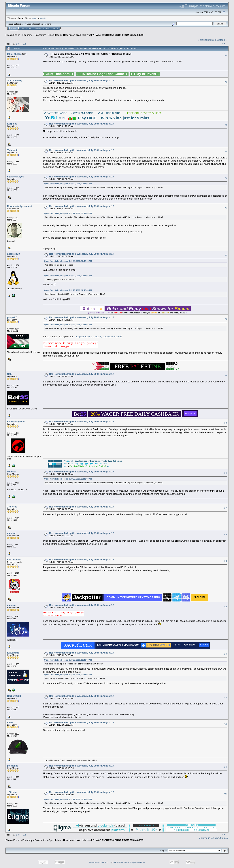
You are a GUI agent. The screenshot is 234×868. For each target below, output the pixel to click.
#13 (225, 535)
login (34, 18)
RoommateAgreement (19, 206)
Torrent (48, 24)
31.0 (41, 24)
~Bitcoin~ (13, 792)
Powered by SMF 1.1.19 (100, 862)
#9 (226, 375)
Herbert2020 (14, 696)
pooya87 (12, 317)
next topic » (221, 40)
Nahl (10, 374)
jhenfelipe (13, 766)
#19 (225, 767)
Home (14, 28)
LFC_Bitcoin (14, 560)
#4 (226, 152)
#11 (225, 473)
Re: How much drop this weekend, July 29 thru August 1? (82, 80)
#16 (225, 654)
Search (30, 28)
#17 (225, 698)
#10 (225, 423)
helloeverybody (16, 422)
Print (224, 43)
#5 (226, 178)
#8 (226, 319)
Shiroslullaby (15, 80)
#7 (226, 255)
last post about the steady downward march (98, 337)
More (56, 28)
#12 (225, 508)
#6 (226, 208)
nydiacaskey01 (16, 177)
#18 (225, 724)
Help (22, 28)
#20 (225, 794)
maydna (12, 605)
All (25, 44)
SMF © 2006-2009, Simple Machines (129, 862)
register (43, 18)
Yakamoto (13, 150)
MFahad (12, 472)
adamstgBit (14, 254)
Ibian (10, 722)
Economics (40, 35)
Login (38, 28)
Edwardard (13, 653)
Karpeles (12, 124)
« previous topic (206, 40)
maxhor (11, 533)
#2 (226, 82)
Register (47, 28)
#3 (226, 125)
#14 (225, 561)
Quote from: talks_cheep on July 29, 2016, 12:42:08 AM (68, 184)
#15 (225, 607)
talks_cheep (14, 54)
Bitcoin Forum (13, 35)
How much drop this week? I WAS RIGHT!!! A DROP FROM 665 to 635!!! (103, 35)
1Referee (12, 507)
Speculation (55, 35)
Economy (27, 35)
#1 (226, 55)
